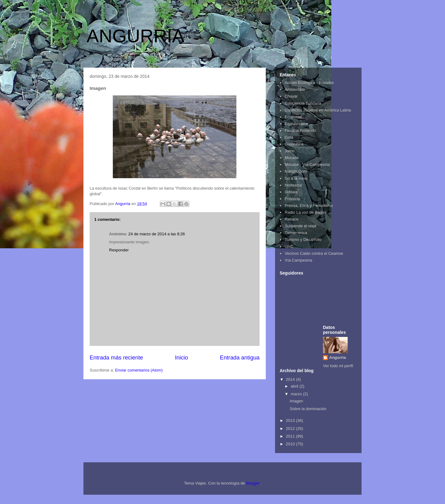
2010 (291, 444)
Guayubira (294, 144)
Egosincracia (296, 124)
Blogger (253, 483)
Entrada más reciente (116, 358)
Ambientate (295, 89)
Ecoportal (293, 117)
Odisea (291, 192)
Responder (119, 250)
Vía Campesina (298, 260)
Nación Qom (296, 171)
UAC (289, 247)
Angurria (337, 357)
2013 (291, 420)
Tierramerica (296, 233)
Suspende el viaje (301, 226)
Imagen (296, 401)
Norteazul (293, 185)
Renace (292, 219)
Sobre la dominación (308, 409)
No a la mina (296, 178)
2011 (291, 436)
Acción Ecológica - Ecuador (309, 83)
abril (295, 386)
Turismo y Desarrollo (303, 239)
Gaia (289, 137)
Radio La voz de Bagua (305, 212)
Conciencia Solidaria (303, 103)
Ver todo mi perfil (338, 366)
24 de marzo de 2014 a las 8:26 (157, 234)
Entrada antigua (240, 358)
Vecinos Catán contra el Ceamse (314, 253)
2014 (291, 379)
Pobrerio (292, 199)
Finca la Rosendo (300, 130)
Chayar (291, 96)
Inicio (181, 358)
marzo (297, 394)
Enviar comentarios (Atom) (139, 370)
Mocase (292, 158)
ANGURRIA (136, 36)
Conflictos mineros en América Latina (318, 110)
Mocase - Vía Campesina (307, 164)
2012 (291, 428)
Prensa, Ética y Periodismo (309, 206)
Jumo (290, 151)
